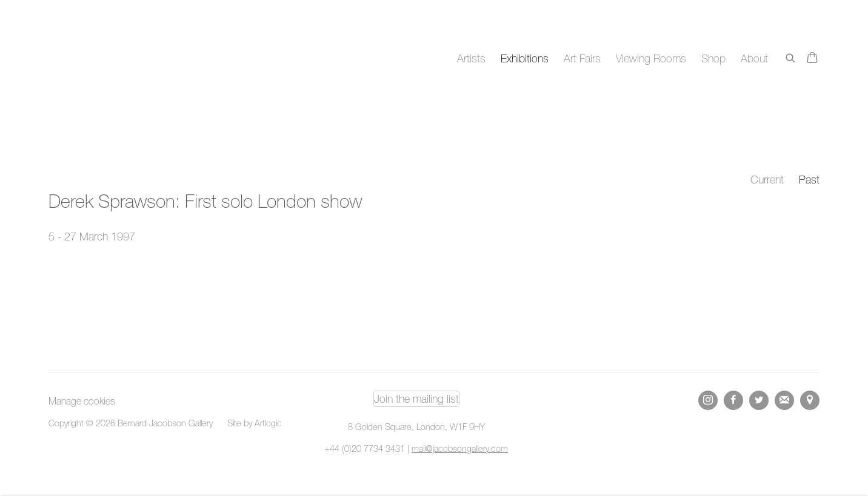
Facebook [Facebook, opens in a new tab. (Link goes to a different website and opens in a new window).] (733, 400)
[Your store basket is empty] (812, 59)
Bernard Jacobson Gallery (97, 59)
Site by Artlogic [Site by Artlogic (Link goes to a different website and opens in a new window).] (255, 423)
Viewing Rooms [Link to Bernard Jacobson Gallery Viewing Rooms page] (651, 58)
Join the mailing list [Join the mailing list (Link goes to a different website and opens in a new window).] (416, 399)
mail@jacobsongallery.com (460, 448)
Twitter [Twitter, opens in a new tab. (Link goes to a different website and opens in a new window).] (759, 400)
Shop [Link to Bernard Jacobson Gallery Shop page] (713, 58)
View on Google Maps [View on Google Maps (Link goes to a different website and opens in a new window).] (810, 400)
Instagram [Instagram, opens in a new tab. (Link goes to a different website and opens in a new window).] (708, 400)
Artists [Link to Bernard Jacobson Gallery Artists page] (471, 58)
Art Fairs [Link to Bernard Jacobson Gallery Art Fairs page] (582, 58)
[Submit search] (791, 56)
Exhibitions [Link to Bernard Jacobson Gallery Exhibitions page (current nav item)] (525, 58)
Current (767, 180)
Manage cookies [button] (82, 401)
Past (809, 180)
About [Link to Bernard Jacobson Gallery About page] (754, 58)
